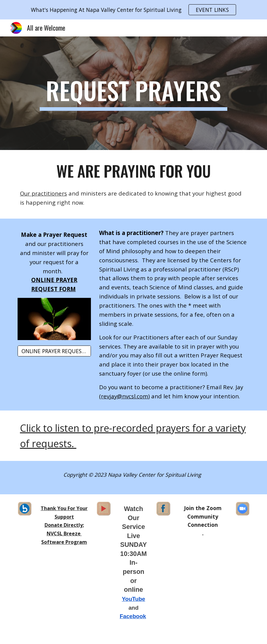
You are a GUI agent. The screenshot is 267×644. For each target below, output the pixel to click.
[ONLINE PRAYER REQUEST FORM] (54, 351)
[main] (133, 93)
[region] (133, 10)
